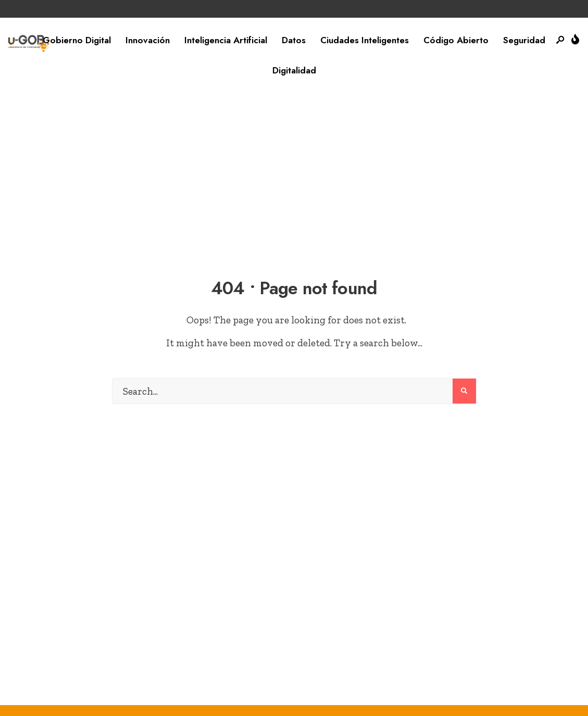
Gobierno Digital (77, 40)
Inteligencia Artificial (226, 40)
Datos (294, 40)
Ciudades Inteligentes (365, 40)
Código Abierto (456, 40)
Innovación (148, 40)
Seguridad (524, 40)
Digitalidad (294, 70)
